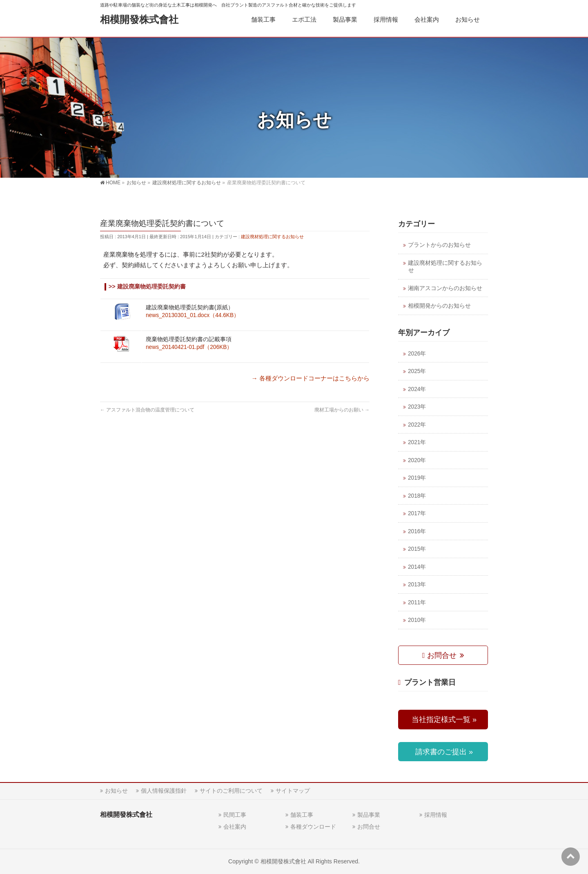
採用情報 (436, 815)
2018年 (417, 496)
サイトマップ (293, 791)
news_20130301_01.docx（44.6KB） (193, 315)
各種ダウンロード (313, 827)
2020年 (417, 460)
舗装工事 (302, 815)
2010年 (417, 620)
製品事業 (369, 815)
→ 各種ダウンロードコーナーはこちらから (311, 378)
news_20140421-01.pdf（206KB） (189, 347)
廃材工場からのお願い (342, 410)
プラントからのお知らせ (439, 245)
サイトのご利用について (231, 791)
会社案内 (235, 827)
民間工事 (235, 815)
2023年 (417, 407)
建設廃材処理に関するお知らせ (272, 237)
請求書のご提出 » (443, 752)
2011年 (417, 602)
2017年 (417, 513)
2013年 (417, 585)
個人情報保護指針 (164, 791)
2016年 (417, 531)
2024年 (417, 389)
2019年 (417, 478)
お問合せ (440, 655)
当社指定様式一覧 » (443, 719)
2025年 (417, 371)
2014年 (417, 567)
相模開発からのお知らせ (439, 306)
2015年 (417, 549)
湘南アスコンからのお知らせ (445, 288)
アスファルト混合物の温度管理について (147, 410)
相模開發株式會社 (139, 19)
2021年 (417, 442)
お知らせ (116, 791)
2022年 (417, 425)
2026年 (417, 354)
